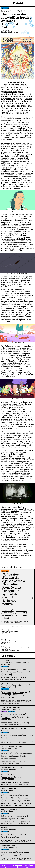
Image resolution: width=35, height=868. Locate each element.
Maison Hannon (8, 613)
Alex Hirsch (21, 837)
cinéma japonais (25, 753)
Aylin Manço (17, 783)
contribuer (29, 865)
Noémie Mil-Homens (20, 678)
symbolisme (6, 610)
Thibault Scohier (20, 762)
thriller (27, 717)
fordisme (15, 511)
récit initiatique (8, 697)
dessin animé (18, 695)
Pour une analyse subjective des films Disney (17, 701)
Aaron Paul (26, 801)
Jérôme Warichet (22, 723)
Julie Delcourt (20, 700)
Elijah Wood (13, 819)
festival (21, 11)
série (20, 735)
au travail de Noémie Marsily (14, 250)
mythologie (7, 695)
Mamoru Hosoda (8, 759)
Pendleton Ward (14, 855)
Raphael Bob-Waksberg (11, 801)
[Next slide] (33, 598)
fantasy (17, 777)
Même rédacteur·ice (12, 567)
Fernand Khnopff (19, 615)
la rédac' (13, 672)
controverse (14, 692)
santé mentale (14, 798)
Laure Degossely (19, 741)
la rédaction (17, 865)
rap (24, 714)
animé (14, 11)
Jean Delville (6, 615)
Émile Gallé (6, 618)
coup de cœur (24, 672)
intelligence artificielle (17, 756)
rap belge (6, 717)
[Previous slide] (1, 598)
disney (5, 692)
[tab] (12, 626)
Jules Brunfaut (21, 613)
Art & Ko (6, 571)
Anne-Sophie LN (8, 32)
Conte (4, 756)
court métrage (24, 669)
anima (28, 11)
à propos (6, 865)
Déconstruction (26, 692)
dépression (26, 798)
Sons (5, 711)
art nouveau (18, 610)
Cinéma (6, 8)
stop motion (7, 675)
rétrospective (16, 714)
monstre (12, 837)
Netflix (14, 717)
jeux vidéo (28, 735)
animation (6, 11)
